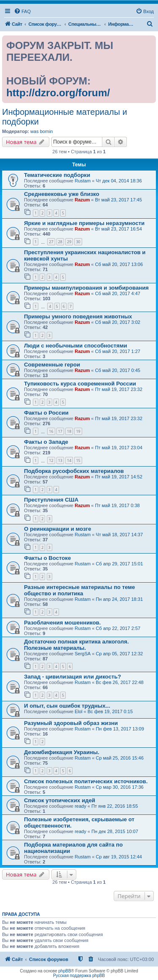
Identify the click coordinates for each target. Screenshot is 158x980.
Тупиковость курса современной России (80, 384)
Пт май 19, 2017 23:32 (119, 389)
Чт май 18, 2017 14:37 (119, 535)
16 (51, 431)
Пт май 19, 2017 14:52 (119, 477)
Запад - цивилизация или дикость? (72, 677)
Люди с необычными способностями (76, 346)
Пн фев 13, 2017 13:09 (120, 729)
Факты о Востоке (47, 558)
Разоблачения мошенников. (62, 623)
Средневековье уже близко (62, 194)
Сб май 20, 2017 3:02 (118, 322)
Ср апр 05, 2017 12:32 (119, 654)
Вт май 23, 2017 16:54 (119, 229)
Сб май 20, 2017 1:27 (118, 351)
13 (60, 460)
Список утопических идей (60, 800)
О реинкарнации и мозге (58, 529)
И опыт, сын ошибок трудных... (67, 706)
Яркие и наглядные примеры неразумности (84, 223)
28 (60, 242)
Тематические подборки (57, 175)
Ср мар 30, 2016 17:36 (119, 787)
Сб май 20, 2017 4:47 (118, 293)
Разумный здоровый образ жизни (71, 723)
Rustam (83, 181)
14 (69, 460)
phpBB (65, 971)
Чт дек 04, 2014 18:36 (119, 181)
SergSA (83, 654)
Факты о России (46, 413)
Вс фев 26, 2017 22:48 (119, 682)
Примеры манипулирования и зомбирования (86, 288)
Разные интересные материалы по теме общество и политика (79, 590)
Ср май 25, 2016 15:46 (119, 758)
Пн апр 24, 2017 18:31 (119, 599)
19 (78, 431)
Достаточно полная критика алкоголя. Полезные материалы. (76, 645)
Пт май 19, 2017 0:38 (118, 505)
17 (60, 431)
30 (78, 242)
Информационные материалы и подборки (65, 117)
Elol (78, 711)
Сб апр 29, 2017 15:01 (119, 564)
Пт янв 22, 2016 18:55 (115, 806)
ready (80, 806)
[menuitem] (22, 11)
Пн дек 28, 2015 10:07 (115, 831)
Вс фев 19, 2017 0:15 (110, 711)
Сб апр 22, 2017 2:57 (118, 628)
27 (51, 242)
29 (69, 242)
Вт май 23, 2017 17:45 (119, 200)
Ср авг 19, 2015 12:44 (119, 857)
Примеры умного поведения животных (78, 316)
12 (51, 460)
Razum (82, 200)
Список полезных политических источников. (86, 781)
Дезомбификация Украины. (62, 752)
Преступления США (51, 500)
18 (69, 431)
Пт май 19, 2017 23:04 (119, 448)
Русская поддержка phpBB (79, 976)
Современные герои (52, 365)
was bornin (42, 131)
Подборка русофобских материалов (74, 471)
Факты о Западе (46, 442)
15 (78, 460)
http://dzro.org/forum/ (58, 93)
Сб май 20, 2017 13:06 (119, 264)
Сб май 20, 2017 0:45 (118, 370)
